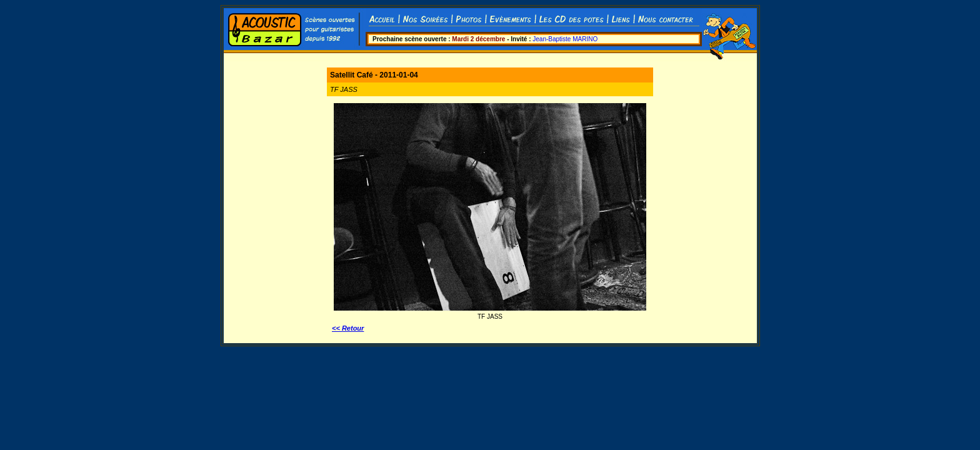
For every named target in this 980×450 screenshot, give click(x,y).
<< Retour (348, 328)
